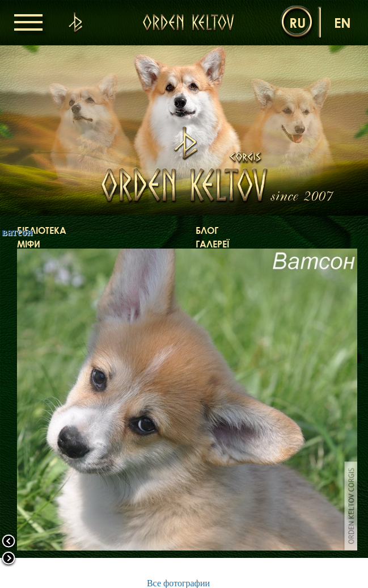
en (342, 22)
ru (297, 22)
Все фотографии (178, 583)
